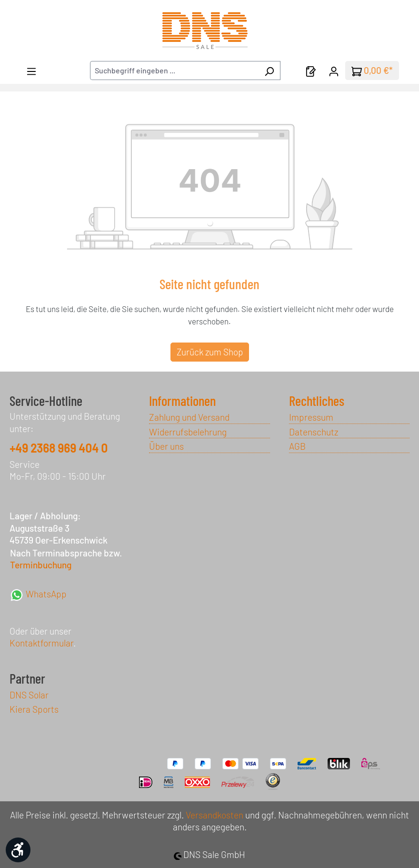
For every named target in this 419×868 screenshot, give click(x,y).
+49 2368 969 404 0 (59, 448)
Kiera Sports (34, 709)
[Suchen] (269, 71)
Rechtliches (317, 401)
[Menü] (31, 71)
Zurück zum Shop (210, 352)
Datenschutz (314, 432)
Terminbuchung (41, 565)
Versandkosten (214, 815)
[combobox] (174, 71)
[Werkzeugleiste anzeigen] (18, 850)
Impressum (311, 417)
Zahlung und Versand (189, 417)
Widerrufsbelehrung (188, 432)
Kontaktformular (41, 643)
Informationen (182, 401)
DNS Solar (29, 695)
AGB (297, 446)
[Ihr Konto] (334, 71)
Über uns (166, 446)
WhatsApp (38, 594)
